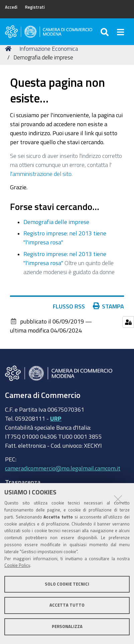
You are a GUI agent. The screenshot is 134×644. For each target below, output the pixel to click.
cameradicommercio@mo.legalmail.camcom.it (63, 468)
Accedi (11, 7)
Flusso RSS (72, 306)
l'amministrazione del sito (41, 174)
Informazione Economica (49, 49)
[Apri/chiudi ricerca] (105, 32)
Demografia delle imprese (56, 222)
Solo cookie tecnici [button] (67, 584)
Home (9, 49)
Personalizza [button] (67, 626)
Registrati (35, 7)
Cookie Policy (17, 565)
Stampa (110, 306)
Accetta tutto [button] (67, 605)
